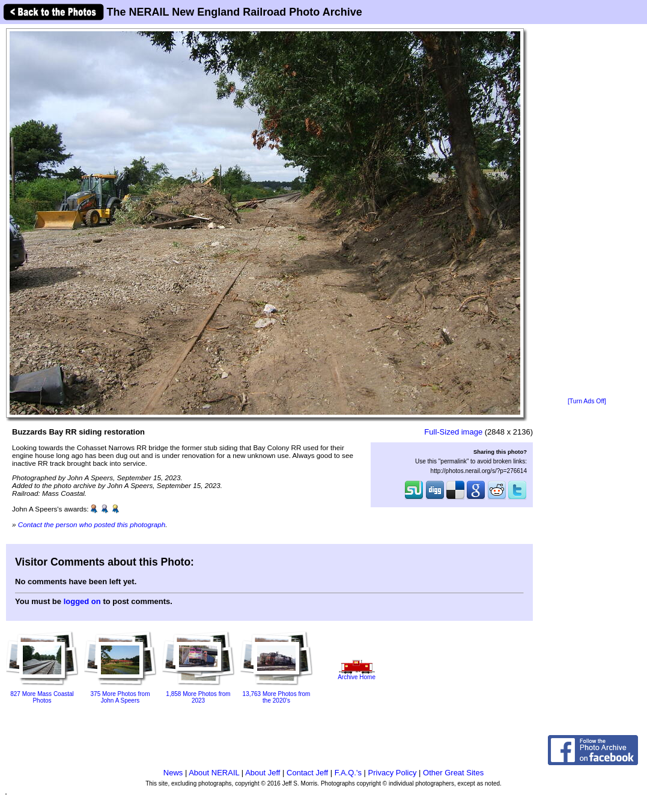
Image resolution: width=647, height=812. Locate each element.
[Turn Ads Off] (587, 401)
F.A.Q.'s (348, 773)
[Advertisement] (587, 212)
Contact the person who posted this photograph (92, 524)
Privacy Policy (393, 773)
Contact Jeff (307, 773)
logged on (82, 601)
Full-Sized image (453, 432)
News (173, 773)
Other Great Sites (453, 773)
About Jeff (263, 773)
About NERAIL (214, 773)
